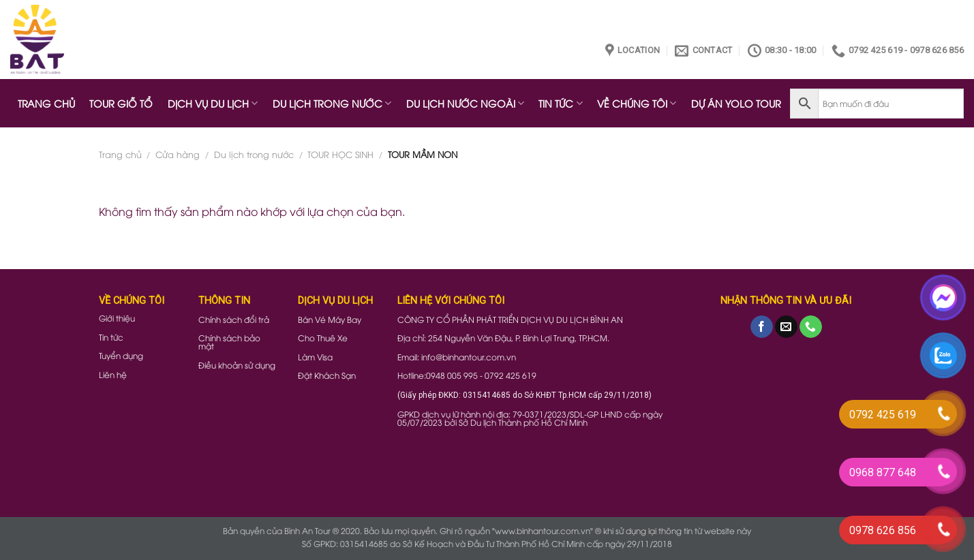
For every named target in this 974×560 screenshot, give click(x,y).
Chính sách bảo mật (229, 342)
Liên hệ (113, 374)
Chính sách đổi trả (234, 319)
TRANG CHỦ (46, 103)
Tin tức (111, 337)
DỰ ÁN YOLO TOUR (736, 103)
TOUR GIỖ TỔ (121, 103)
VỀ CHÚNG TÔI (637, 103)
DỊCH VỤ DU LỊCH (213, 103)
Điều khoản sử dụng (237, 365)
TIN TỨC (560, 103)
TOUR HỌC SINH (340, 154)
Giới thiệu (117, 318)
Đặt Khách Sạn (327, 375)
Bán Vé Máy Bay (330, 319)
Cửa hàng (178, 154)
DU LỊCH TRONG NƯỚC (332, 103)
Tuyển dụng (121, 355)
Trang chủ (120, 154)
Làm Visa (315, 357)
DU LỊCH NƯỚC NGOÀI (465, 103)
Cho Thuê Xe (323, 338)
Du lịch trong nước (254, 154)
